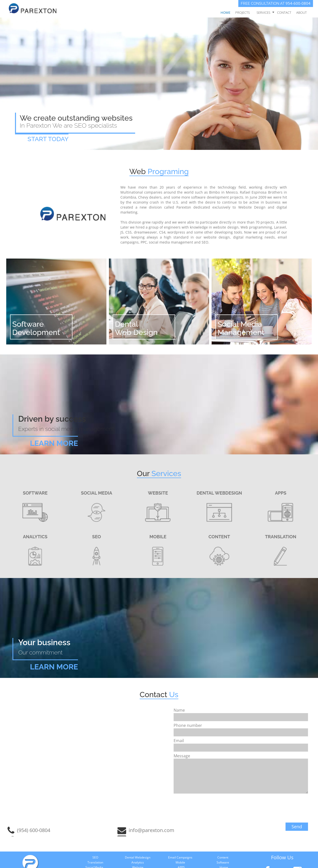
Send (297, 827)
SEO (95, 857)
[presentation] (270, 810)
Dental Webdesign (138, 857)
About (302, 12)
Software (223, 862)
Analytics (138, 862)
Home (225, 12)
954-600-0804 (298, 3)
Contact (284, 12)
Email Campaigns (180, 857)
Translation (95, 862)
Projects (243, 12)
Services (263, 12)
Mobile (180, 862)
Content (223, 857)
